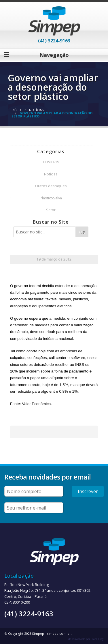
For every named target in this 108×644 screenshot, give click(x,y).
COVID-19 (51, 162)
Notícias (36, 110)
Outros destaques (51, 186)
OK (82, 232)
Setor (51, 210)
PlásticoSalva (51, 198)
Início (16, 110)
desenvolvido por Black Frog (86, 639)
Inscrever (88, 491)
